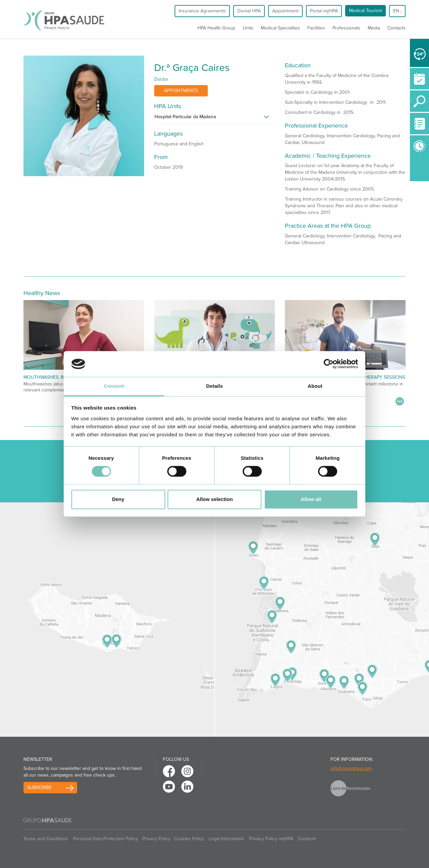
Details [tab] (214, 386)
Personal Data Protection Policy (105, 839)
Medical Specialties (280, 28)
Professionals (346, 28)
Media (374, 28)
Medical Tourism (365, 11)
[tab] (214, 119)
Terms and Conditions (46, 839)
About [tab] (315, 386)
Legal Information (227, 839)
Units (248, 28)
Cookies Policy (189, 839)
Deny (118, 499)
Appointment (285, 11)
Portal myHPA (324, 11)
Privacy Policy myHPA (271, 839)
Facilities (316, 28)
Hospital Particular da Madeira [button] (185, 117)
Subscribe (39, 787)
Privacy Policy (157, 839)
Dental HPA (249, 11)
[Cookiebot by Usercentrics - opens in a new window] (329, 364)
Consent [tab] (114, 386)
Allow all (311, 499)
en (397, 11)
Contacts (396, 28)
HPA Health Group (216, 28)
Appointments (181, 91)
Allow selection (214, 499)
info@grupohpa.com (351, 768)
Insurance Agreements (202, 11)
